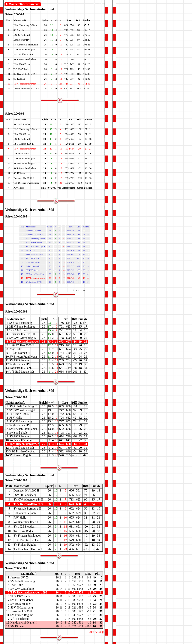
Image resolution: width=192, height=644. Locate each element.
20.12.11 (99, 4)
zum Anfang (96, 632)
